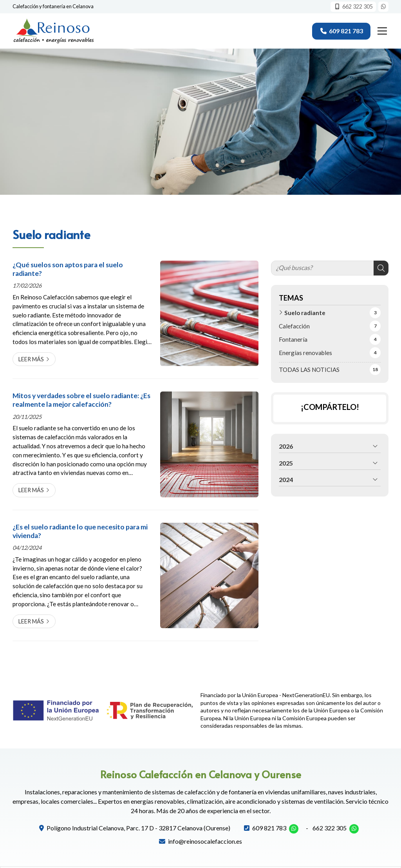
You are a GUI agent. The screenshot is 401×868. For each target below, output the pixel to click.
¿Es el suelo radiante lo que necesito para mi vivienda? (80, 531)
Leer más (31, 359)
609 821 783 (269, 828)
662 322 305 (330, 828)
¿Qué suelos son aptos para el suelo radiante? (68, 269)
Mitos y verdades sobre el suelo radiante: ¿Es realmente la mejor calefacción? (81, 400)
